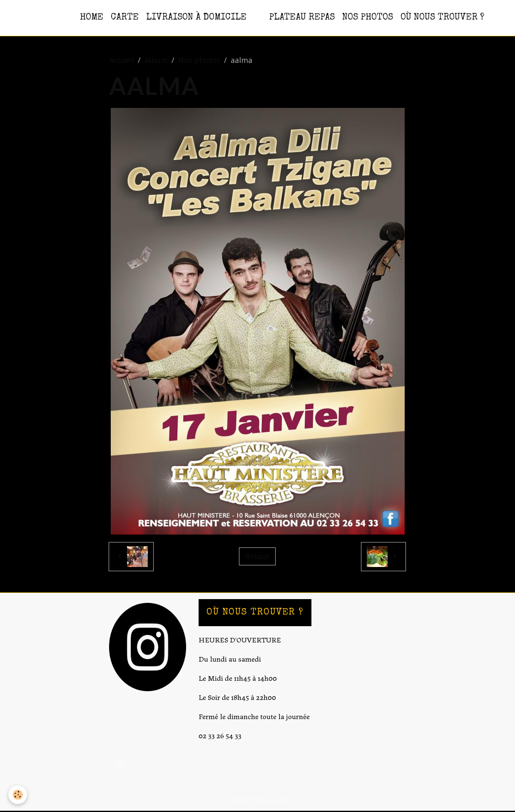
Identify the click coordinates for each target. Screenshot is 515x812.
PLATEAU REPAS (302, 18)
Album (156, 60)
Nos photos (199, 60)
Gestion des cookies (258, 800)
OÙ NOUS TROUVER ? (442, 18)
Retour (257, 556)
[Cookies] (18, 795)
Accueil (122, 60)
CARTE (125, 18)
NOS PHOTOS (368, 18)
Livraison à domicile (196, 18)
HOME (92, 18)
